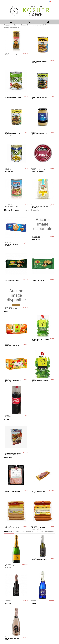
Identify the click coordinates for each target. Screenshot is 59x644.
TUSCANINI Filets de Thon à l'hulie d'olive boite (40, 171)
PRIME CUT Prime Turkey (13, 491)
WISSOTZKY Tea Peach (12, 346)
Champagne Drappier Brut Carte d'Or (13, 566)
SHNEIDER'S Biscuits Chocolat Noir (38, 238)
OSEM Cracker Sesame (12, 280)
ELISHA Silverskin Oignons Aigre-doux (40, 207)
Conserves (8, 25)
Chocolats (35, 210)
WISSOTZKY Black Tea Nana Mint (40, 381)
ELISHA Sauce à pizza (12, 206)
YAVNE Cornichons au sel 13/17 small (39, 62)
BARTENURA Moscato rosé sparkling (13, 603)
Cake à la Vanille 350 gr (12, 309)
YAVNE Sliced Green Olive (13, 97)
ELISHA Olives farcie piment (14, 55)
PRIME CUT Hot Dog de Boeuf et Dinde (39, 528)
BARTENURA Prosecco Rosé (12, 639)
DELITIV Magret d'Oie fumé (38, 492)
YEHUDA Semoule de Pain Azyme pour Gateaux (13, 454)
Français (53, 1)
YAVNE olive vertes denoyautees (11, 171)
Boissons (8, 312)
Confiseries (25, 210)
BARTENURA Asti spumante (40, 559)
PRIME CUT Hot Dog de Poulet (12, 528)
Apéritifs (43, 25)
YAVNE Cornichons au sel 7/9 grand (39, 98)
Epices (17, 25)
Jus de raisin (50, 532)
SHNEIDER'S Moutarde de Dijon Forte (39, 134)
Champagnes (9, 532)
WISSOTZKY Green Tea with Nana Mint (40, 340)
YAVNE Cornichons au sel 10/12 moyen (13, 134)
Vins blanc (30, 532)
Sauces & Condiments (29, 25)
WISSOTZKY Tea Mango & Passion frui (13, 381)
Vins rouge (20, 532)
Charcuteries (9, 458)
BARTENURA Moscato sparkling (38, 603)
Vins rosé (40, 532)
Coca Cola (8, 417)
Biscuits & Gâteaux (12, 210)
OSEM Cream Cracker (38, 280)
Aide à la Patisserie (12, 28)
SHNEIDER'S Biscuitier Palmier (12, 245)
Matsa (7, 419)
